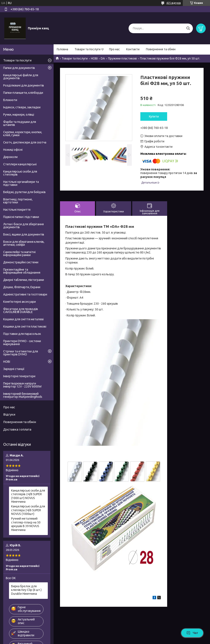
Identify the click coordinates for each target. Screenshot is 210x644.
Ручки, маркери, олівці (19, 115)
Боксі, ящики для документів (24, 234)
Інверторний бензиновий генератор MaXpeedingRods (23, 395)
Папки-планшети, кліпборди (23, 93)
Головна (62, 49)
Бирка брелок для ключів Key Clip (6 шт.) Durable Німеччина (26, 590)
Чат (192, 633)
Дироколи (10, 157)
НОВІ (94, 58)
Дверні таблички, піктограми (24, 280)
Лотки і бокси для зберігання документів (23, 226)
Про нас (114, 49)
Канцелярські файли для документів (21, 77)
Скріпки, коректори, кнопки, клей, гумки (23, 134)
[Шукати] (188, 28)
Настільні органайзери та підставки (21, 183)
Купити (154, 116)
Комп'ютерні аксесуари (19, 302)
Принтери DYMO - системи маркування (22, 343)
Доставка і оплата (17, 429)
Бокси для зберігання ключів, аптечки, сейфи (24, 243)
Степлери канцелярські (20, 164)
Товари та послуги (88, 49)
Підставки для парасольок (22, 334)
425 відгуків (173, 3)
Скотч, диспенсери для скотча (25, 142)
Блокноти (10, 100)
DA (103, 58)
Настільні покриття (17, 210)
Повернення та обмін (161, 49)
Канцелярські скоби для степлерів (20, 173)
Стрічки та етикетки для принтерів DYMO (21, 353)
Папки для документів (19, 68)
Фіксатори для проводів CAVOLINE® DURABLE (21, 310)
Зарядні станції (14, 369)
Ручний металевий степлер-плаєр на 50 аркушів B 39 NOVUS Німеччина (26, 524)
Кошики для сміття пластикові (25, 326)
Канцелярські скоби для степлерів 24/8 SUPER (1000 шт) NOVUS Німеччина (28, 496)
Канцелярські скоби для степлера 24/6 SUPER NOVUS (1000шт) (28, 510)
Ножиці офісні (13, 150)
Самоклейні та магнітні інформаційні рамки (19, 253)
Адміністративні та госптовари (25, 294)
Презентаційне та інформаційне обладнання (22, 271)
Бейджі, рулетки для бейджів (24, 192)
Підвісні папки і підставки (21, 217)
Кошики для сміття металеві (23, 319)
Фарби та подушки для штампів (20, 123)
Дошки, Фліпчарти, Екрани (22, 287)
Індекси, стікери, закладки (22, 107)
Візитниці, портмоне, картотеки (18, 201)
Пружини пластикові (122, 58)
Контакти (133, 49)
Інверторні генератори (19, 376)
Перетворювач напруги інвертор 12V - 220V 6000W (22, 385)
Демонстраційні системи (21, 262)
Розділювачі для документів (24, 85)
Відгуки (9, 414)
